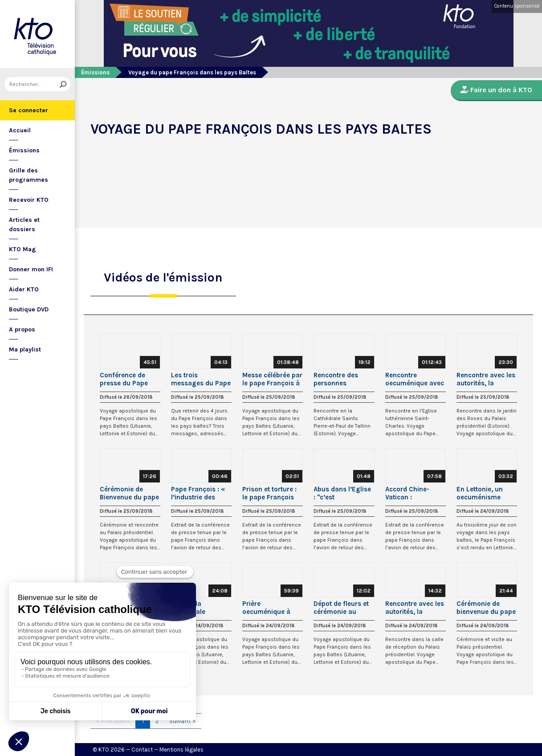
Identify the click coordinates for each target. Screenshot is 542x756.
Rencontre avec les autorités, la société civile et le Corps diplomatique (486, 379)
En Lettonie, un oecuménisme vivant (480, 493)
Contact (142, 750)
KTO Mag (22, 249)
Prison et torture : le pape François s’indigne (269, 493)
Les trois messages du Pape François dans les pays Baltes (201, 379)
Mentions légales (181, 750)
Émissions (24, 150)
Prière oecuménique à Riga (266, 608)
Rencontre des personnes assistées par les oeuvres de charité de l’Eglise (342, 379)
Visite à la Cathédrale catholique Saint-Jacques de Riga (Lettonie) (198, 608)
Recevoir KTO (29, 200)
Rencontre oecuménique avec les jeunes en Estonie (415, 379)
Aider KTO (24, 289)
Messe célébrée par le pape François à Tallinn (272, 379)
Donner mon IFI (31, 269)
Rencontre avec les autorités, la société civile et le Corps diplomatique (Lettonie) (415, 608)
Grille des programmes (29, 175)
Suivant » (183, 721)
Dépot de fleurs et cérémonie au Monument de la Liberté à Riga (341, 608)
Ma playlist (25, 349)
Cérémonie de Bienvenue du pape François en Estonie (129, 493)
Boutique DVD (29, 309)
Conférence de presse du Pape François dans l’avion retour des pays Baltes (127, 379)
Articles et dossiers (24, 225)
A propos (22, 329)
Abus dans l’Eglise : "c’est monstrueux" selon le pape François (343, 493)
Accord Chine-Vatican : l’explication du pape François (409, 493)
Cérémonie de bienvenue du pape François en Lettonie (486, 608)
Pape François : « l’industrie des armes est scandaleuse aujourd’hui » (198, 493)
